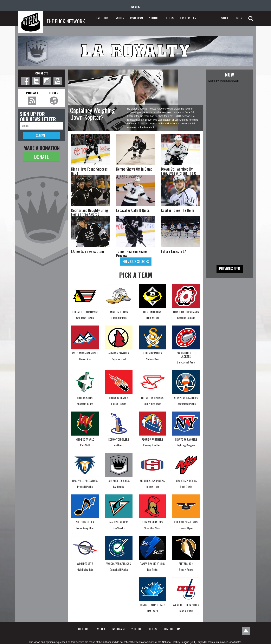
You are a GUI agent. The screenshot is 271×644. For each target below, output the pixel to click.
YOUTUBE (154, 18)
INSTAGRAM (137, 18)
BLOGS (170, 18)
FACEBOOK (102, 18)
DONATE (41, 157)
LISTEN (238, 18)
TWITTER (119, 18)
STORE (225, 18)
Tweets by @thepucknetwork (224, 81)
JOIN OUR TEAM (188, 18)
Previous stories (136, 261)
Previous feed (230, 269)
